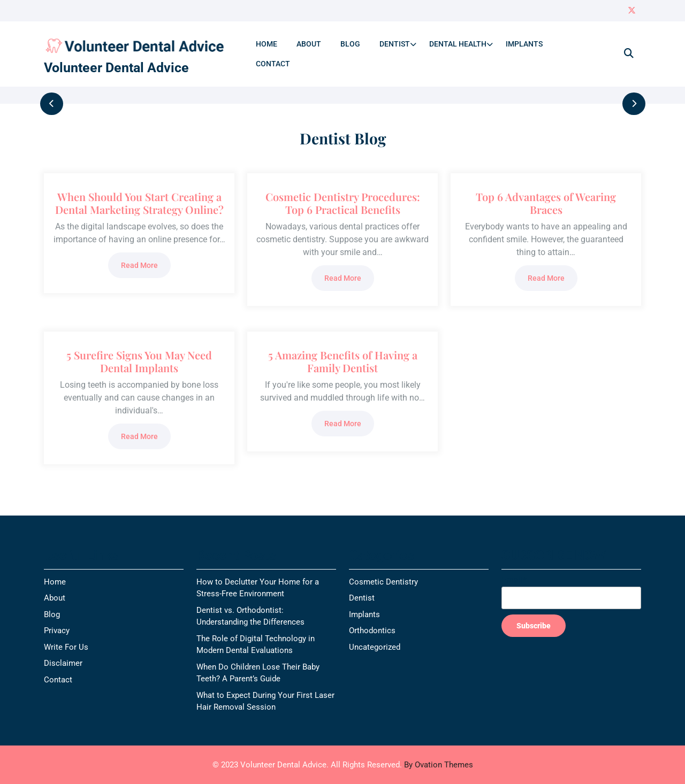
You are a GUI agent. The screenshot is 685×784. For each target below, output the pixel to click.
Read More (139, 265)
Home (267, 44)
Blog (350, 44)
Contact (273, 64)
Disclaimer (63, 663)
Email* (571, 592)
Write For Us (66, 647)
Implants (524, 44)
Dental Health (458, 44)
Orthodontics (372, 631)
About (309, 44)
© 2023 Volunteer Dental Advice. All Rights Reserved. (343, 765)
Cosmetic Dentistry (383, 582)
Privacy (57, 631)
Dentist (395, 44)
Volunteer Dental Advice (116, 68)
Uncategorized (375, 647)
